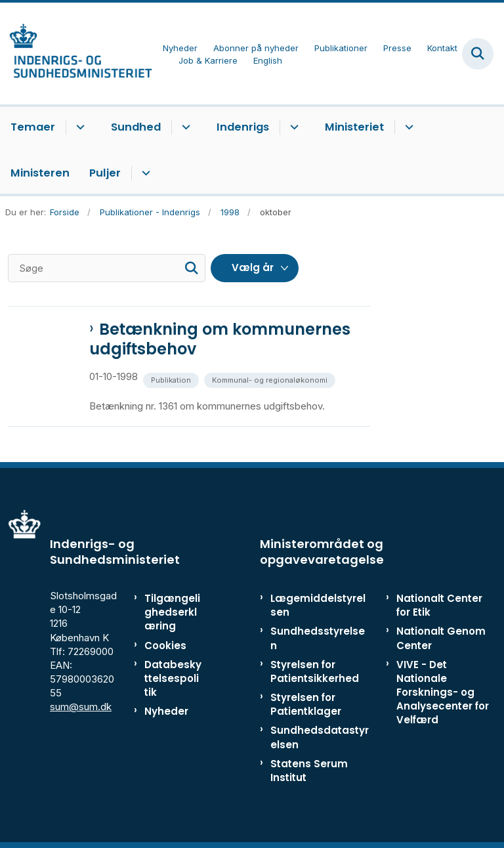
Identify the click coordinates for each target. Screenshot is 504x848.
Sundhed (136, 127)
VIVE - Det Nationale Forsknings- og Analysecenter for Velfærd (443, 692)
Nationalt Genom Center (441, 638)
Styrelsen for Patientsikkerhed (315, 671)
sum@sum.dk (81, 707)
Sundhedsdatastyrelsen (320, 737)
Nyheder (166, 711)
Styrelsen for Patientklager (306, 704)
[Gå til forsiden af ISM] (76, 53)
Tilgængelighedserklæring (172, 612)
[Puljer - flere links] (144, 173)
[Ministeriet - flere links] (407, 127)
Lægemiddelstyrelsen (318, 605)
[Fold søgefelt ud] (478, 54)
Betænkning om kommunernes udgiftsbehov (220, 339)
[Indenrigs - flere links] (292, 127)
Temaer (33, 127)
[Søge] (107, 268)
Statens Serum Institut (309, 771)
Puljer (105, 173)
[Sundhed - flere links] (184, 127)
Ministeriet (354, 127)
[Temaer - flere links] (78, 127)
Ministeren (40, 173)
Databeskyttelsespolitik (173, 678)
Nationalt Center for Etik (439, 605)
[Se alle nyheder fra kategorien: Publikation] (172, 379)
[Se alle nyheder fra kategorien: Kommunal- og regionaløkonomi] (271, 379)
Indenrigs (243, 127)
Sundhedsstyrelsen (318, 638)
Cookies (165, 646)
